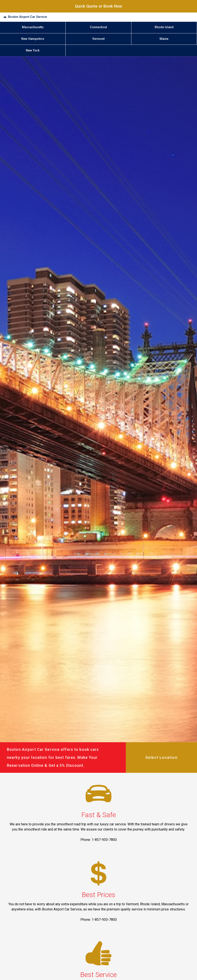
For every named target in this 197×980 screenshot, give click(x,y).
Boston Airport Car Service (28, 17)
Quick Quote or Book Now (98, 6)
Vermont (98, 39)
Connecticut (98, 27)
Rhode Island (164, 27)
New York (33, 51)
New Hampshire (33, 39)
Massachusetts (33, 27)
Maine (164, 39)
